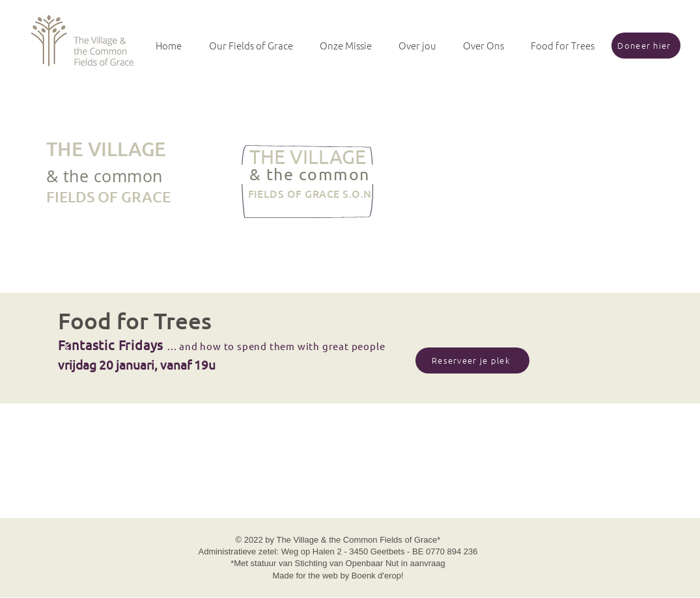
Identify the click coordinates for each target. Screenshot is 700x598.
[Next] (629, 348)
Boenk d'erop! (378, 576)
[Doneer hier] (646, 46)
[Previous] (71, 348)
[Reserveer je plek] (472, 360)
